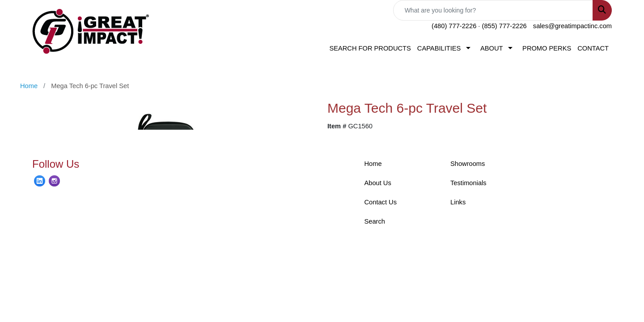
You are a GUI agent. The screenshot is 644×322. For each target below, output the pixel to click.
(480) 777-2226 (454, 26)
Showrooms (468, 164)
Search (375, 221)
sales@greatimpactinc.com (572, 26)
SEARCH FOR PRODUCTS (370, 48)
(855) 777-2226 (504, 26)
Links (458, 202)
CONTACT (593, 48)
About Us (378, 183)
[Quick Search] (493, 10)
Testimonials (468, 183)
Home (373, 164)
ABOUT (492, 48)
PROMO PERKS (547, 48)
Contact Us (381, 202)
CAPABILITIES (439, 48)
